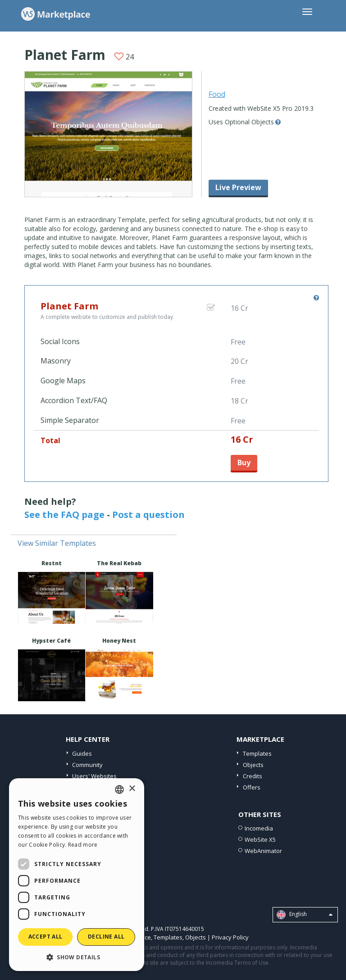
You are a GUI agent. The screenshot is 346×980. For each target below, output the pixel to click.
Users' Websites (94, 776)
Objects (253, 765)
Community (87, 765)
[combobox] (119, 789)
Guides (82, 753)
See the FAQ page (64, 515)
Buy (244, 463)
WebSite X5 (260, 839)
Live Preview (238, 187)
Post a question (148, 515)
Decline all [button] (106, 937)
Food (217, 94)
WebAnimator (263, 851)
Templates (257, 753)
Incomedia (259, 828)
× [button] (132, 789)
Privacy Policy (230, 937)
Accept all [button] (46, 937)
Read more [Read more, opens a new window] (83, 845)
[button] (77, 957)
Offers (252, 787)
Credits (253, 776)
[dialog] (77, 875)
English (305, 915)
